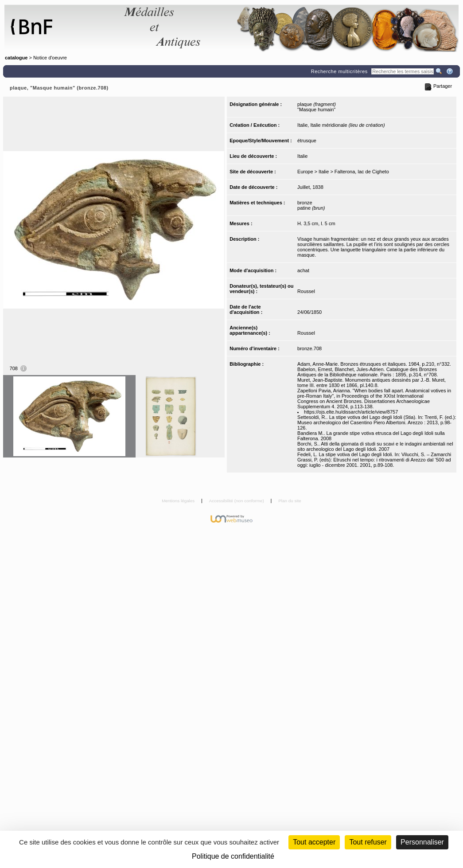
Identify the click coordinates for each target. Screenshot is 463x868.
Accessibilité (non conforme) (237, 501)
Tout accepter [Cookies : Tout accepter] (314, 842)
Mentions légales (179, 501)
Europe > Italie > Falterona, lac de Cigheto (343, 172)
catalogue (16, 58)
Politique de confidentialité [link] (233, 856)
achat (303, 270)
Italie (302, 156)
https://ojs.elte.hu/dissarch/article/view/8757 (351, 412)
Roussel (306, 291)
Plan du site (290, 501)
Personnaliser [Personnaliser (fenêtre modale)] (422, 842)
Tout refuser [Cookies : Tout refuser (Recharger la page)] (368, 842)
